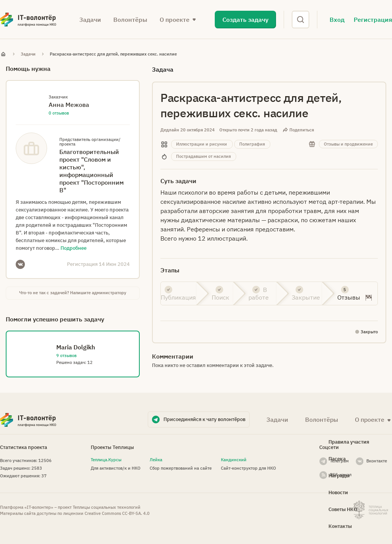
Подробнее (73, 248)
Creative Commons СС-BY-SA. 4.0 (117, 513)
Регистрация (373, 20)
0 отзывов (59, 113)
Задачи (90, 20)
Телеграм (339, 461)
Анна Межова (69, 105)
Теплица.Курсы (106, 460)
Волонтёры (130, 20)
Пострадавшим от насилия (203, 156)
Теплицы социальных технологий (107, 507)
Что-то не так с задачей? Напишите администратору (73, 293)
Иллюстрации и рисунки (202, 144)
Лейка (156, 460)
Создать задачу (245, 20)
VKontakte (20, 264)
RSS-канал (341, 475)
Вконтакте (377, 461)
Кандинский (234, 460)
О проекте (175, 20)
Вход (337, 20)
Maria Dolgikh (76, 347)
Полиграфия (252, 144)
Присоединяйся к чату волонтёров (204, 419)
